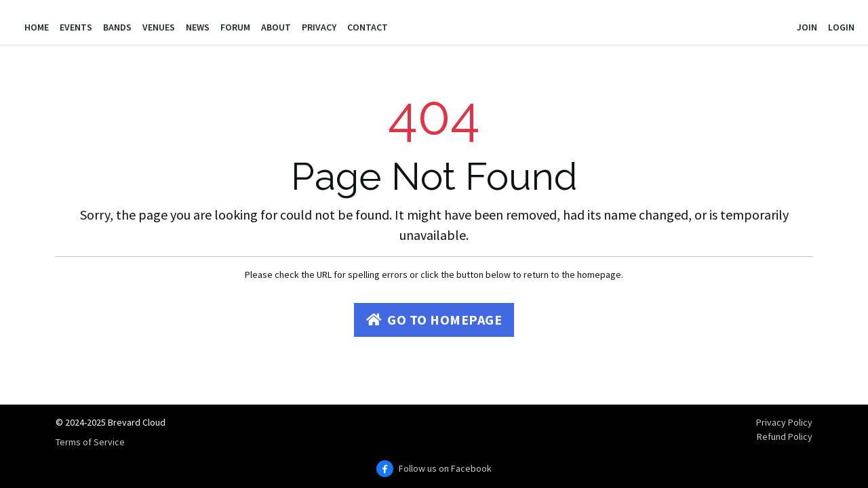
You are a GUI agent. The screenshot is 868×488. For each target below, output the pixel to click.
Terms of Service (90, 442)
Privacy (319, 27)
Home (37, 27)
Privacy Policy (784, 422)
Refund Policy (785, 436)
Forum (235, 27)
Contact (368, 27)
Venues (159, 27)
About (276, 27)
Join (807, 27)
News (198, 27)
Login (841, 27)
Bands (117, 27)
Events (76, 27)
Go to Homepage (434, 320)
